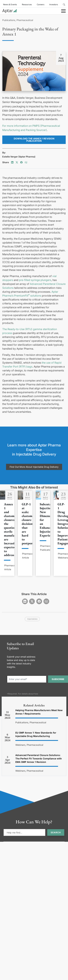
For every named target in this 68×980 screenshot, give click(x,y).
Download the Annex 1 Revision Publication (34, 140)
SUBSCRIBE (58, 679)
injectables (32, 619)
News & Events (10, 4)
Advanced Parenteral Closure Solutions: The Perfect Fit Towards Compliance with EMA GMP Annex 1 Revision (39, 759)
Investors (54, 4)
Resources (27, 4)
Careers (41, 4)
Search (56, 832)
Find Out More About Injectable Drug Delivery (34, 467)
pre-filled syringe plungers (35, 280)
